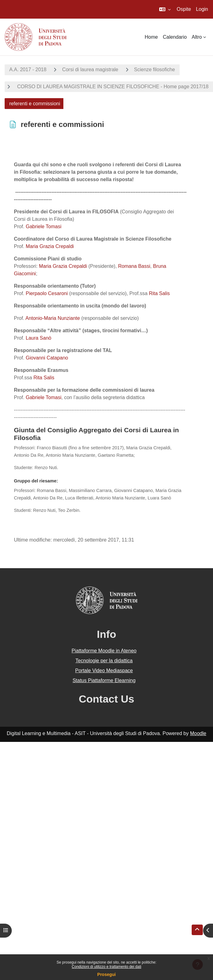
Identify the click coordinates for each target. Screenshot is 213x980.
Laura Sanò (38, 338)
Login (202, 9)
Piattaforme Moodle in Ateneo (104, 651)
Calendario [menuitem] (175, 37)
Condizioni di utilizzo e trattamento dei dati (106, 967)
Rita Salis (160, 293)
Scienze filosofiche (155, 70)
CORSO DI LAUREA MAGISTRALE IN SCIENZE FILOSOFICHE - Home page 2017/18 (112, 87)
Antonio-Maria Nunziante (53, 318)
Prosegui (107, 974)
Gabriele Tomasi (43, 226)
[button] (165, 9)
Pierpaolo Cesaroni (47, 293)
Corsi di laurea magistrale (90, 70)
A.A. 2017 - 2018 (28, 70)
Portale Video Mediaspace (104, 671)
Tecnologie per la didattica (104, 661)
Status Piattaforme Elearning (104, 680)
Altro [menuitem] (197, 37)
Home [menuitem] (151, 37)
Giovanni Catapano (47, 358)
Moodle (198, 733)
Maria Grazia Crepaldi (50, 246)
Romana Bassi (134, 266)
